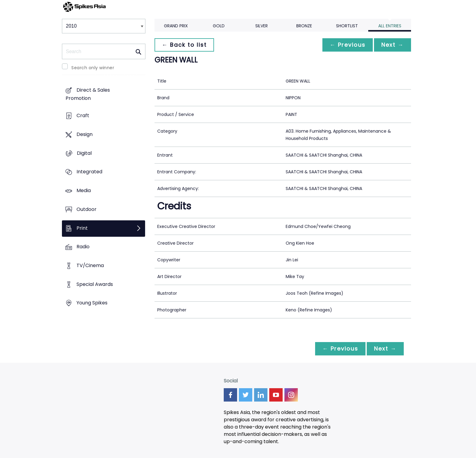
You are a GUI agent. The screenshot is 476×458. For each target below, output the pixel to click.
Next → (393, 45)
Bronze (304, 26)
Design (85, 134)
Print (82, 228)
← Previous (348, 45)
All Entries (390, 26)
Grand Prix (176, 26)
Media (84, 190)
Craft (83, 116)
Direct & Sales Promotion (88, 94)
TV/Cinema (90, 265)
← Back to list (184, 45)
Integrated (89, 172)
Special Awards (95, 284)
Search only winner (93, 68)
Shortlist (347, 26)
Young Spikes (92, 303)
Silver (262, 26)
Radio (83, 247)
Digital (84, 153)
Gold (219, 26)
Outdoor (87, 209)
